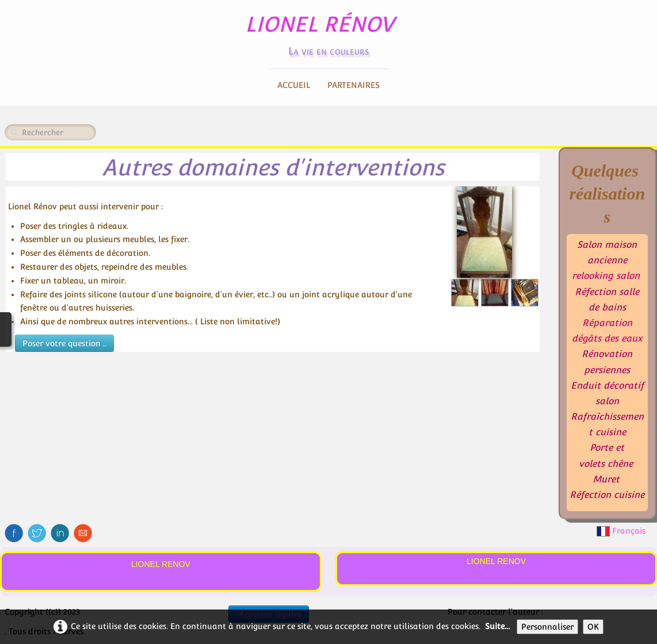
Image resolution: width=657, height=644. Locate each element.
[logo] (329, 32)
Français (622, 531)
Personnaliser (547, 627)
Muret (606, 479)
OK (593, 627)
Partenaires (354, 85)
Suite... (497, 626)
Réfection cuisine (607, 495)
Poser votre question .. (64, 343)
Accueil (294, 85)
